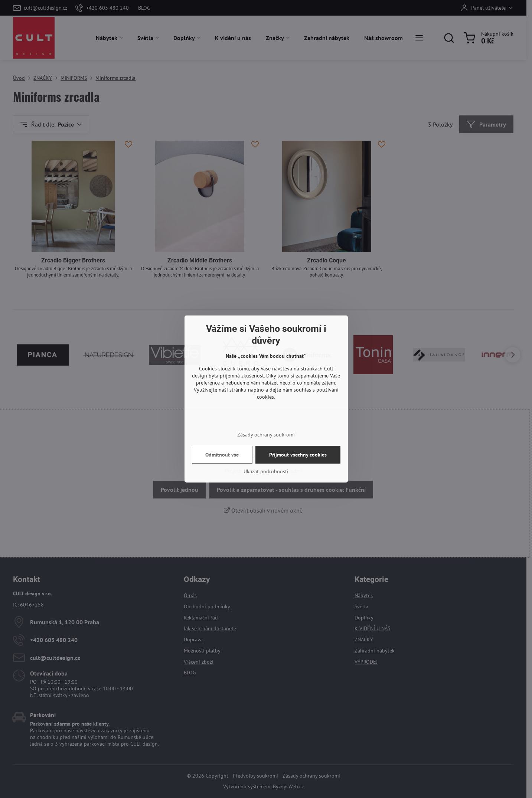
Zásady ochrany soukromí (266, 435)
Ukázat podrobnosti (266, 471)
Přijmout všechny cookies (298, 455)
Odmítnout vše (222, 455)
